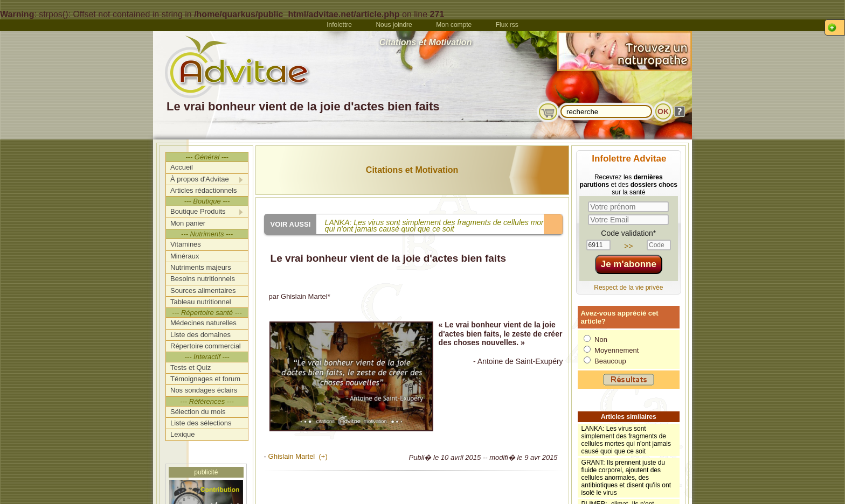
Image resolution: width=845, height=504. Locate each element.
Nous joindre (394, 25)
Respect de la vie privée (628, 288)
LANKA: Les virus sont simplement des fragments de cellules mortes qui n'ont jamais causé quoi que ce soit (626, 440)
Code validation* (628, 233)
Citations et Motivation (412, 170)
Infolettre (339, 25)
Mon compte (454, 25)
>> (628, 246)
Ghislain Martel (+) (298, 456)
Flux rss (507, 25)
